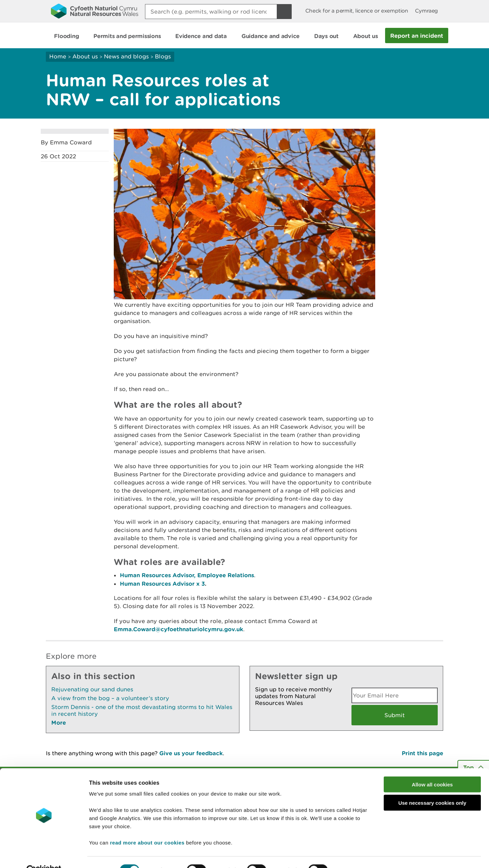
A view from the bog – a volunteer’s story (110, 698)
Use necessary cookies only (432, 788)
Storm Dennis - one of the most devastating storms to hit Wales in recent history (142, 710)
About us (85, 56)
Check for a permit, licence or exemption (357, 11)
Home (58, 56)
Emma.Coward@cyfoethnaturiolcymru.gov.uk (178, 629)
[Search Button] (284, 12)
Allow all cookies (432, 769)
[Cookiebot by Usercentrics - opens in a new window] (44, 855)
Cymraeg (427, 11)
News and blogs (126, 56)
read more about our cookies (147, 827)
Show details (360, 855)
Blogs (163, 56)
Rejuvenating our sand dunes (92, 689)
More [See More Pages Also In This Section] (59, 722)
